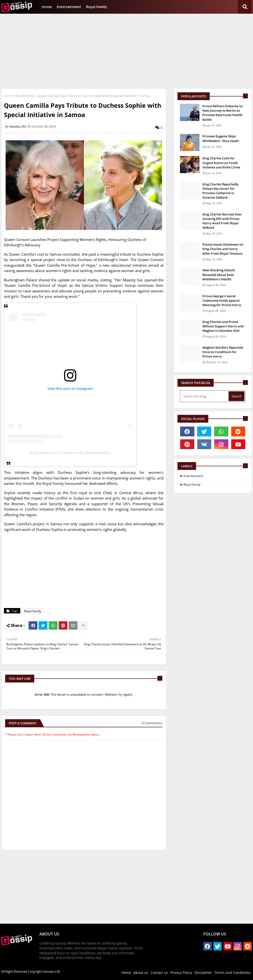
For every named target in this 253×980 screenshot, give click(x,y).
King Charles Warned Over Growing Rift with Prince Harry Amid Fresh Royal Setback (222, 221)
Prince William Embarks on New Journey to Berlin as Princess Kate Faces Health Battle (223, 113)
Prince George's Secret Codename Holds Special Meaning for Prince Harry (222, 300)
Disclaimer (203, 973)
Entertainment (69, 7)
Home (47, 7)
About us (141, 973)
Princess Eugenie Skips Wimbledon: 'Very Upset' (221, 138)
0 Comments (152, 723)
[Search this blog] (205, 396)
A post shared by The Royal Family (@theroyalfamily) (70, 453)
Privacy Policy (181, 973)
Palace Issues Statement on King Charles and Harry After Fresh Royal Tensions (223, 249)
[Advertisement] (126, 50)
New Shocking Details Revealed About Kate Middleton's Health (219, 275)
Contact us (159, 973)
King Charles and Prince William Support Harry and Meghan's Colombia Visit (223, 326)
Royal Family (97, 7)
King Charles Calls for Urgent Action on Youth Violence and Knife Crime (221, 163)
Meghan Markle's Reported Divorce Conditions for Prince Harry (223, 352)
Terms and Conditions (232, 973)
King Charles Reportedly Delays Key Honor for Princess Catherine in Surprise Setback (220, 191)
